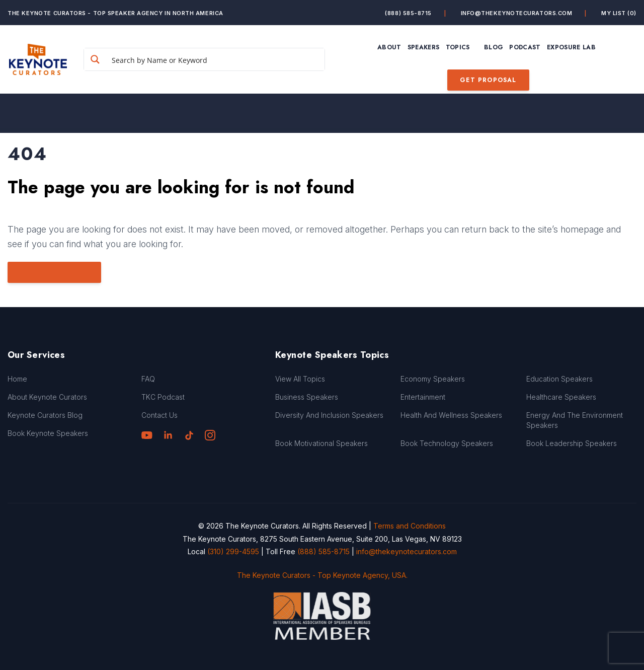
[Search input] (216, 59)
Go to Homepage (54, 272)
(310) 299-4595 (233, 551)
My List (619, 13)
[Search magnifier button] (95, 59)
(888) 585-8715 (408, 13)
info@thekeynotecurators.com (517, 13)
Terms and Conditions (410, 526)
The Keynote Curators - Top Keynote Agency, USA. (322, 575)
